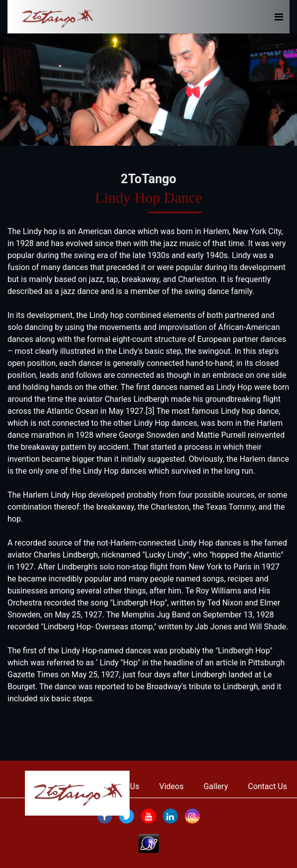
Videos (172, 786)
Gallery (216, 786)
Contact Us (267, 786)
